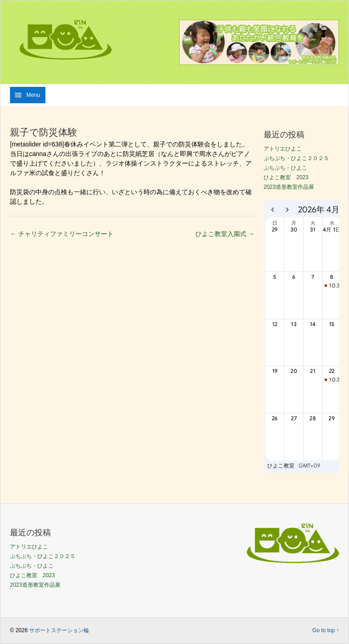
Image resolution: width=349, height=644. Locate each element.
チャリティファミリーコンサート (62, 234)
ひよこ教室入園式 (225, 234)
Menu (33, 95)
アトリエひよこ (283, 149)
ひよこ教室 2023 (286, 177)
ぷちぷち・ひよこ (285, 168)
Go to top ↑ (326, 630)
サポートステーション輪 (59, 630)
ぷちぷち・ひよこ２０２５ (296, 158)
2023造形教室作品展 (289, 187)
